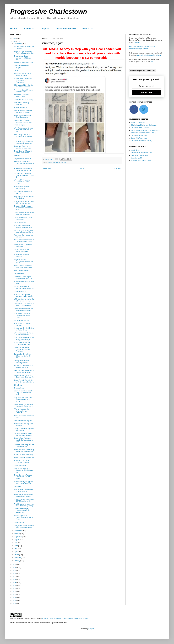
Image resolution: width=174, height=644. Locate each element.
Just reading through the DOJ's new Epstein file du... (23, 356)
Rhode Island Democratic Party (142, 153)
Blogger (91, 629)
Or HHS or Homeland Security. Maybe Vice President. (22, 349)
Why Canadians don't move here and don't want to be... (23, 130)
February (18, 558)
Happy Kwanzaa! (20, 222)
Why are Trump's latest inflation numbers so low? (24, 226)
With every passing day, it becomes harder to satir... (24, 295)
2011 (15, 603)
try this (137, 42)
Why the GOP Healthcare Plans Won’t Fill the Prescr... (23, 182)
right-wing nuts (62, 162)
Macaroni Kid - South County (141, 161)
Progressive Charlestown (49, 12)
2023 (15, 568)
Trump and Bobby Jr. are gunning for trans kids (23, 147)
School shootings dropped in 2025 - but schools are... (24, 483)
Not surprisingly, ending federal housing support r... (24, 287)
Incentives (18, 487)
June (16, 546)
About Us (88, 28)
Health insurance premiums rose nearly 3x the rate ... (24, 405)
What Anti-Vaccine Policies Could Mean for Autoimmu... (23, 80)
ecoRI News (135, 150)
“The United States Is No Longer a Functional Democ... (22, 315)
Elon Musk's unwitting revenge (21, 104)
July (16, 543)
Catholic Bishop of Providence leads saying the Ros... (23, 261)
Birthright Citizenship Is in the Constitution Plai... (24, 446)
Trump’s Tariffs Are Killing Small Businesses (23, 116)
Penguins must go (20, 291)
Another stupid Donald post (23, 63)
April (16, 552)
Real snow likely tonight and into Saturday (24, 236)
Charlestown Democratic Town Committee (145, 130)
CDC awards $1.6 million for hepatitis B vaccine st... (24, 86)
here (152, 62)
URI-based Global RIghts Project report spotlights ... (24, 278)
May (16, 549)
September (18, 537)
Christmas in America (21, 320)
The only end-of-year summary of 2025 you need (22, 58)
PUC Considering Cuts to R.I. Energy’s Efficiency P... (24, 339)
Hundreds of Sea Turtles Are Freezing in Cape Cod (24, 366)
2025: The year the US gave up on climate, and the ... (24, 231)
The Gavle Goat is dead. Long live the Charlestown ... (24, 164)
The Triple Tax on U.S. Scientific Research (22, 461)
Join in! (17, 71)
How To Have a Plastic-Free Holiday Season (24, 490)
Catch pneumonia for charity (24, 100)
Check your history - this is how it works (23, 219)
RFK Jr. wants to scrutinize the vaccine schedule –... (23, 111)
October (17, 534)
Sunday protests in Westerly (24, 455)
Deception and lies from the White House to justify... (23, 310)
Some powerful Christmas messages (23, 246)
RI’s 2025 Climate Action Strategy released (22, 74)
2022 (15, 571)
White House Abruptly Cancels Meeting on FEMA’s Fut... (22, 511)
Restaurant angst (20, 465)
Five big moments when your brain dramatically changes (24, 505)
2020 (15, 577)
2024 (15, 565)
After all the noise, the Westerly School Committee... (21, 411)
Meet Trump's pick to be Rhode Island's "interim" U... (23, 137)
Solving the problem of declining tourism (22, 362)
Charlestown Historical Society (142, 141)
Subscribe (146, 92)
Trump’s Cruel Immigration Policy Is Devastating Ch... (24, 52)
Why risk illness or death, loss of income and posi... (24, 334)
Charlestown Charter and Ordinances (144, 125)
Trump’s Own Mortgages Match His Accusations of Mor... (24, 440)
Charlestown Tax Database (140, 128)
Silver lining (18, 385)
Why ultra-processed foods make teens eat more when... (23, 399)
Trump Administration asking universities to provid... (24, 495)
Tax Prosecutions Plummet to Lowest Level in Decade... (24, 241)
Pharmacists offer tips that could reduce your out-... (23, 169)
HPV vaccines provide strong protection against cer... (24, 371)
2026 (15, 38)
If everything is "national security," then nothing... (23, 121)
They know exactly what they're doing (22, 188)
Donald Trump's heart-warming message (22, 251)
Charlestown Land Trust (139, 136)
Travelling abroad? (20, 108)
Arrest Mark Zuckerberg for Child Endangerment (23, 343)
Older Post (117, 168)
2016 (15, 588)
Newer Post (47, 168)
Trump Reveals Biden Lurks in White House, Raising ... (24, 381)
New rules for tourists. (21, 271)
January (17, 561)
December (18, 44)
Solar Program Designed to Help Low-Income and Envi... (23, 393)
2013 (15, 598)
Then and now (19, 388)
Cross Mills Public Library (140, 138)
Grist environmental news (140, 155)
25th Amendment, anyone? (23, 421)
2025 (15, 41)
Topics (45, 28)
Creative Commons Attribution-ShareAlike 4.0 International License (65, 619)
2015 (15, 592)
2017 (15, 586)
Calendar (29, 28)
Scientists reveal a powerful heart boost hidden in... (23, 142)
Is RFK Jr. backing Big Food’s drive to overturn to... (24, 202)
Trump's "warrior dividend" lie (24, 457)
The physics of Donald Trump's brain (22, 96)
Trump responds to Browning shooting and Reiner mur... (24, 451)
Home (14, 28)
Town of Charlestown (138, 123)
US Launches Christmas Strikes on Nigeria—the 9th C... (24, 175)
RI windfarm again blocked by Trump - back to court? (24, 305)
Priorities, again (19, 125)
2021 (15, 573)
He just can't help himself (23, 159)
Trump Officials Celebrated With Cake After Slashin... (24, 267)
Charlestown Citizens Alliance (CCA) (144, 133)
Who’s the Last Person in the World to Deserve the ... (24, 214)
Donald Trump (52, 162)
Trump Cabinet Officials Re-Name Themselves (23, 152)
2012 (15, 600)
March (17, 555)
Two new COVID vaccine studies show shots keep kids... (23, 208)
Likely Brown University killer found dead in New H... (24, 434)
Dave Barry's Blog (137, 158)
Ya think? (17, 156)
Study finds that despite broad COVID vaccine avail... (24, 500)
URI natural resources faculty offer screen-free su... (24, 300)
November (18, 531)
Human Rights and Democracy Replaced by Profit (23, 517)
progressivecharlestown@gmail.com (149, 55)
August (17, 540)
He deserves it (19, 274)
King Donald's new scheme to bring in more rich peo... (24, 526)
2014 (15, 594)
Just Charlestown (66, 28)
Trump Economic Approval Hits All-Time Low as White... (23, 477)
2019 (15, 579)
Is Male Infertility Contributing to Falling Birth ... (24, 329)
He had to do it (19, 522)
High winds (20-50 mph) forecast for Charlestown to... (23, 470)
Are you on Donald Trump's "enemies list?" (23, 91)
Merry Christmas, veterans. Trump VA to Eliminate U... (24, 376)
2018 (15, 583)
